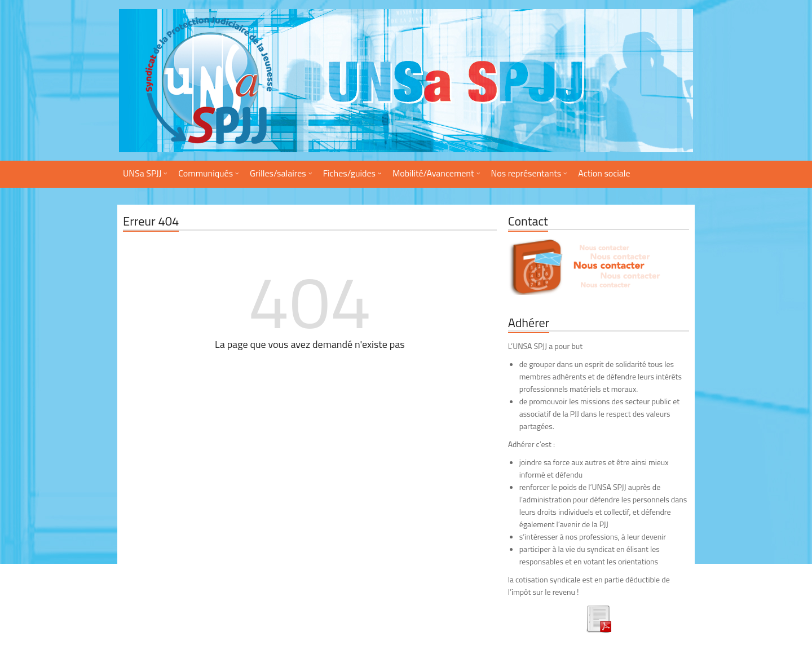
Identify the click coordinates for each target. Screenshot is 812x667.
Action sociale (604, 173)
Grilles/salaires (278, 173)
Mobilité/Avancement (433, 173)
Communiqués (206, 173)
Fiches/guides (349, 173)
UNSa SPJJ (142, 173)
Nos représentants (526, 173)
